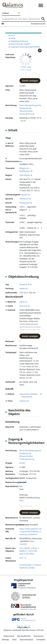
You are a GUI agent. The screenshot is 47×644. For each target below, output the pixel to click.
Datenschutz (9, 636)
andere (23, 288)
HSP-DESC (30, 554)
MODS (28, 548)
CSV (21, 548)
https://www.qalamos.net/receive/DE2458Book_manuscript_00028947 (30, 532)
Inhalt (13, 38)
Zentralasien (26, 175)
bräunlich (25, 306)
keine (23, 482)
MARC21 (23, 551)
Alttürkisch (25, 199)
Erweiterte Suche (38, 24)
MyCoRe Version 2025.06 (33, 630)
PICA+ (35, 548)
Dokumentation (26, 639)
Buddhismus (26, 171)
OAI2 (14, 639)
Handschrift (25, 284)
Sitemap (5, 639)
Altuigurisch (26, 203)
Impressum (39, 636)
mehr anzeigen (30, 81)
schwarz (24, 401)
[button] (41, 5)
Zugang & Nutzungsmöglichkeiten (25, 47)
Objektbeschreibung (19, 41)
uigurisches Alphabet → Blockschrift (31, 395)
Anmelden (41, 639)
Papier (23, 302)
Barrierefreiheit (24, 636)
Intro (13, 35)
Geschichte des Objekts (20, 44)
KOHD (22, 463)
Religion (24, 168)
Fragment (25, 195)
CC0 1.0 (23, 558)
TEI (30, 551)
